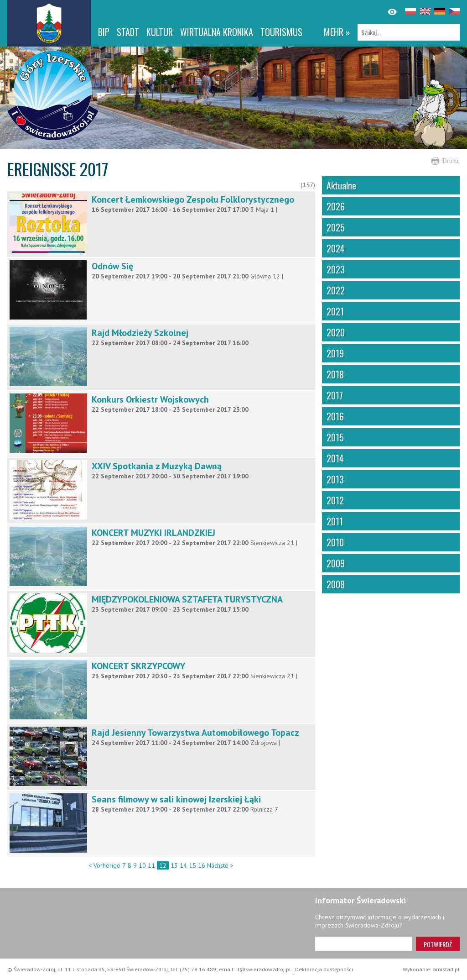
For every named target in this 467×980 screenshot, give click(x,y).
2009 (336, 563)
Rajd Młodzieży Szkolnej (140, 333)
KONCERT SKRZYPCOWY (138, 666)
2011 (335, 521)
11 (151, 865)
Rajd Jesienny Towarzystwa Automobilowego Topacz (195, 733)
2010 (335, 542)
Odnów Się (112, 266)
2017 (335, 395)
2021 (335, 311)
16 (202, 865)
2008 (336, 584)
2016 (335, 416)
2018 (335, 374)
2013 (335, 479)
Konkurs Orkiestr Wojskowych (150, 399)
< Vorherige (104, 865)
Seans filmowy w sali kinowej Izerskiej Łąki (176, 799)
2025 (336, 227)
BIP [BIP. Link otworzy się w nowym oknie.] (104, 32)
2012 (335, 500)
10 (142, 865)
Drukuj (451, 161)
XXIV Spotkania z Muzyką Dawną (157, 466)
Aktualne (341, 185)
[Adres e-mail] (364, 944)
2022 (336, 290)
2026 (336, 206)
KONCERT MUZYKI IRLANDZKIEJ (153, 533)
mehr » (337, 32)
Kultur (160, 32)
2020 (336, 332)
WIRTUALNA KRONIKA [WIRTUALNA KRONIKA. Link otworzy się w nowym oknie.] (217, 32)
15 (192, 865)
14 (183, 865)
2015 (335, 437)
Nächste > (220, 865)
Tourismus (281, 32)
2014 (335, 458)
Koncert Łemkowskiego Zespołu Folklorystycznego (193, 199)
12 (163, 865)
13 (174, 865)
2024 (336, 248)
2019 (335, 353)
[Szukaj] (409, 32)
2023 (336, 269)
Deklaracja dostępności (324, 969)
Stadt (128, 32)
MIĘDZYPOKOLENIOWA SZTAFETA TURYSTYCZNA (187, 599)
